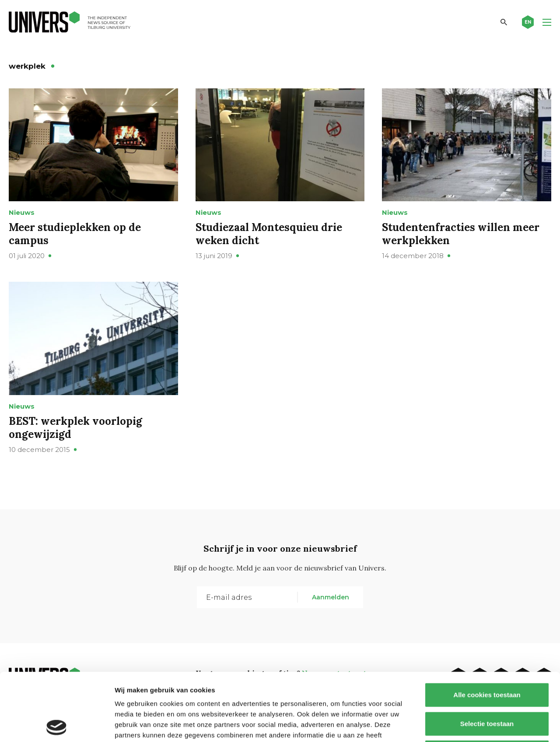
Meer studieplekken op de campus (75, 234)
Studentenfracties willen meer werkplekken (461, 234)
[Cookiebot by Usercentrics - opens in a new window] (57, 725)
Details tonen (473, 725)
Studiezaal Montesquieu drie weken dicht (269, 234)
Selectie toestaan (487, 656)
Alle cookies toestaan (487, 627)
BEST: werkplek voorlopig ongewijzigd (75, 428)
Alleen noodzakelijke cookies (487, 684)
